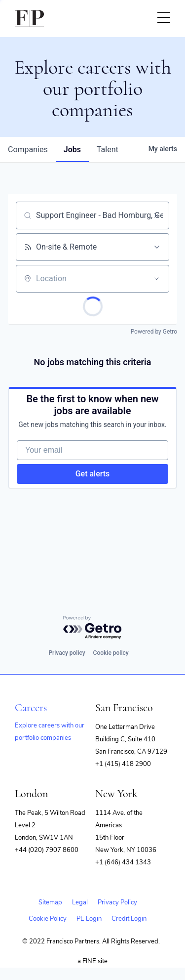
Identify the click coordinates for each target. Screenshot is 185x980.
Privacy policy (67, 653)
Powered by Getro (154, 332)
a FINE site (92, 961)
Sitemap (50, 902)
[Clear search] (156, 215)
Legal (80, 902)
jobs (72, 149)
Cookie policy (111, 653)
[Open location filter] (156, 279)
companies (28, 149)
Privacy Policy (117, 902)
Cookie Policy (48, 919)
